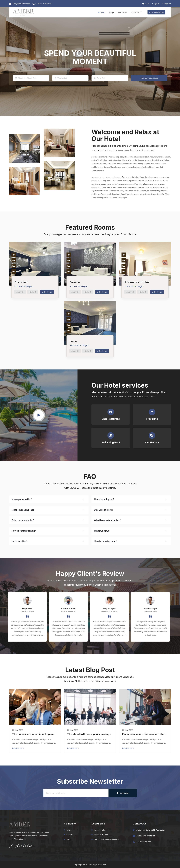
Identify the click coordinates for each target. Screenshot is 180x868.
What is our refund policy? (107, 520)
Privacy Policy (100, 830)
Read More (18, 748)
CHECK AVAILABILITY (149, 78)
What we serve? (102, 531)
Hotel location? (19, 541)
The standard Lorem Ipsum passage (89, 734)
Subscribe (123, 793)
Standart (21, 282)
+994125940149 (144, 842)
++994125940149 (42, 4)
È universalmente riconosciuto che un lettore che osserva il (143, 734)
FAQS (111, 12)
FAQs (69, 830)
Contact (70, 834)
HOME (101, 12)
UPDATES (123, 12)
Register (166, 4)
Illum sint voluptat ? (104, 499)
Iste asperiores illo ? (22, 499)
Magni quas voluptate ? (23, 510)
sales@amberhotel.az (19, 4)
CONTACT (136, 12)
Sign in (155, 4)
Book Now (47, 292)
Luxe (73, 341)
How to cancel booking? (24, 531)
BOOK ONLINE (156, 12)
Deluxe (75, 282)
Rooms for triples (137, 282)
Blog (69, 839)
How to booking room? (105, 541)
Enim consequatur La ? (23, 520)
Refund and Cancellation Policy (107, 839)
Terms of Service (101, 834)
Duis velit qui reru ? (103, 510)
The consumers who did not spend (33, 734)
